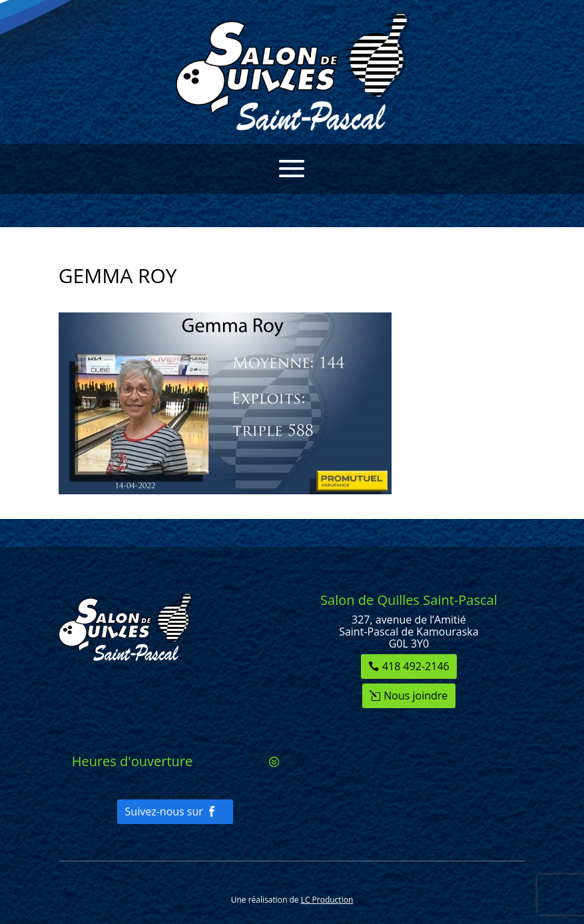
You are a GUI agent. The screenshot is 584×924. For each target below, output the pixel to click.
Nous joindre (416, 695)
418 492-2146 (416, 666)
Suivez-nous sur (164, 811)
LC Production (327, 900)
